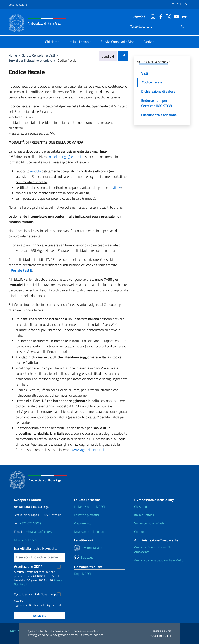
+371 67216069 (31, 523)
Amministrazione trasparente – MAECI (159, 560)
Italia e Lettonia (144, 515)
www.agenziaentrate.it (88, 450)
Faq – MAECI (82, 574)
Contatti (140, 532)
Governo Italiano (18, 5)
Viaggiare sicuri (83, 523)
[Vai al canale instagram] (152, 16)
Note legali (17, 631)
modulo (35, 171)
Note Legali (20, 584)
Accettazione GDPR (28, 566)
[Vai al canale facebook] (160, 16)
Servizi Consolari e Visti (38, 55)
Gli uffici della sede (26, 540)
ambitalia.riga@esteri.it (39, 532)
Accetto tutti (160, 636)
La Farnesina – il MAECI (89, 507)
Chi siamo (141, 507)
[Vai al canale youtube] (175, 16)
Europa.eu (84, 557)
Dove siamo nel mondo (89, 532)
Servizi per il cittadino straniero (31, 60)
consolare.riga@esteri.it (65, 157)
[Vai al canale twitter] (168, 16)
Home (13, 55)
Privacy (58, 580)
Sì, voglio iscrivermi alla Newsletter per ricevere (36, 595)
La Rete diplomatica (87, 515)
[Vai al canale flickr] (183, 16)
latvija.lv (115, 187)
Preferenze (162, 631)
